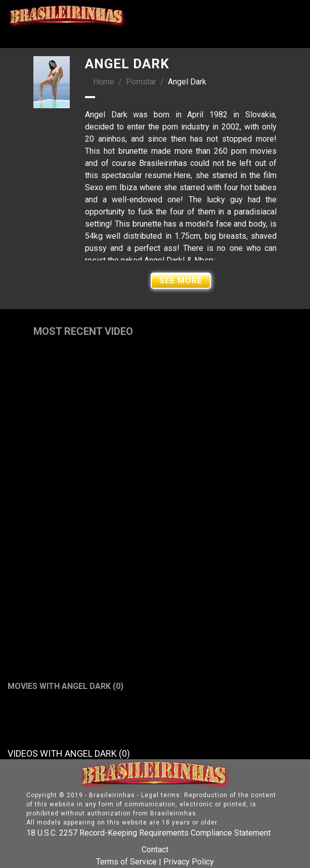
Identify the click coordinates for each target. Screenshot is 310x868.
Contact (155, 850)
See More (181, 280)
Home (104, 82)
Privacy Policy (189, 862)
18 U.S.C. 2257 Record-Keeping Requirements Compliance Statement (148, 833)
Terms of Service (126, 862)
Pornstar (141, 82)
